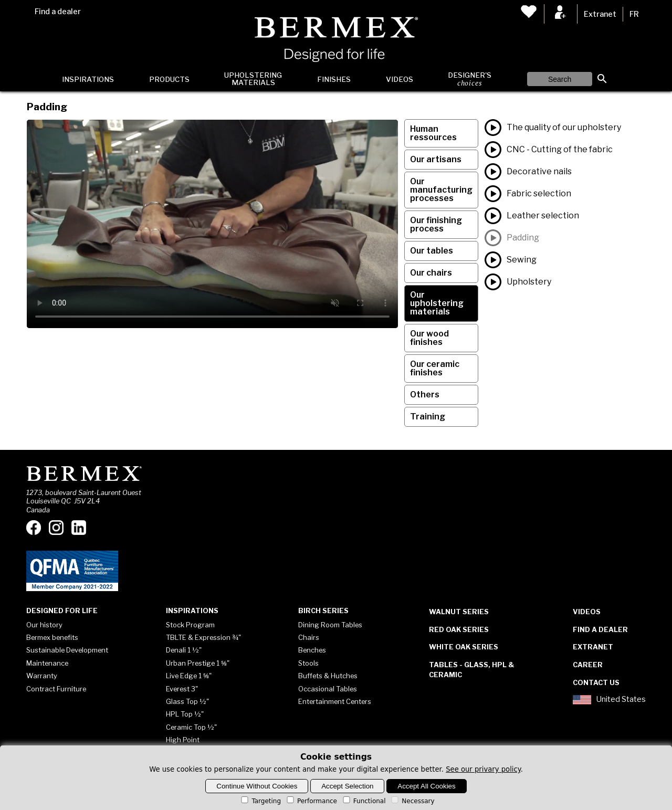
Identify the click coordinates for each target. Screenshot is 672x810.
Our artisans (436, 159)
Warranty (42, 676)
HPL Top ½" (185, 714)
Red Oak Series (459, 629)
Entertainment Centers (335, 701)
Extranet (600, 14)
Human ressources (433, 133)
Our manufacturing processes (441, 190)
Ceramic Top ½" (191, 727)
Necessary (412, 801)
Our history (44, 625)
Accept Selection (347, 786)
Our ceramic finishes (435, 368)
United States (609, 700)
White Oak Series (464, 647)
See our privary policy (483, 769)
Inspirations (88, 79)
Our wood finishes (429, 338)
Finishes (334, 79)
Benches (312, 650)
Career (588, 665)
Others (425, 395)
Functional (364, 801)
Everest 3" (182, 689)
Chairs (309, 637)
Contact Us (596, 682)
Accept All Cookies (426, 786)
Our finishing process (436, 224)
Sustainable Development (67, 650)
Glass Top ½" (187, 701)
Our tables (432, 251)
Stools (308, 663)
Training (428, 417)
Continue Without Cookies (257, 786)
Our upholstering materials (437, 303)
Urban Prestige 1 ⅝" (198, 663)
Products (169, 79)
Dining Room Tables (330, 625)
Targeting (260, 801)
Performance (311, 801)
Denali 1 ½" (184, 650)
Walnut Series (459, 612)
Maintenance (47, 663)
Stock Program (190, 625)
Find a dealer (58, 12)
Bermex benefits (52, 637)
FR (634, 14)
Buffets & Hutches (328, 676)
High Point (183, 740)
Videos (400, 79)
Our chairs (431, 273)
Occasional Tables (328, 689)
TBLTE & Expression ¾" (203, 637)
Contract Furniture (56, 689)
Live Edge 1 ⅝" (189, 676)
